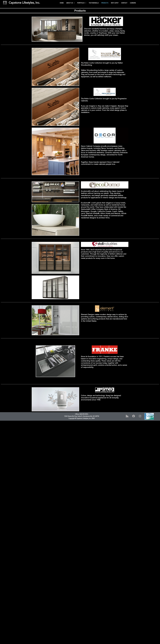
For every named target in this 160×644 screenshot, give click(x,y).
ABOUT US (70, 3)
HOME (62, 3)
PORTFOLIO (82, 3)
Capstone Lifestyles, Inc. (24, 3)
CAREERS (133, 3)
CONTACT (124, 3)
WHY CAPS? (115, 3)
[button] (70, 3)
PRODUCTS (105, 3)
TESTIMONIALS (94, 3)
